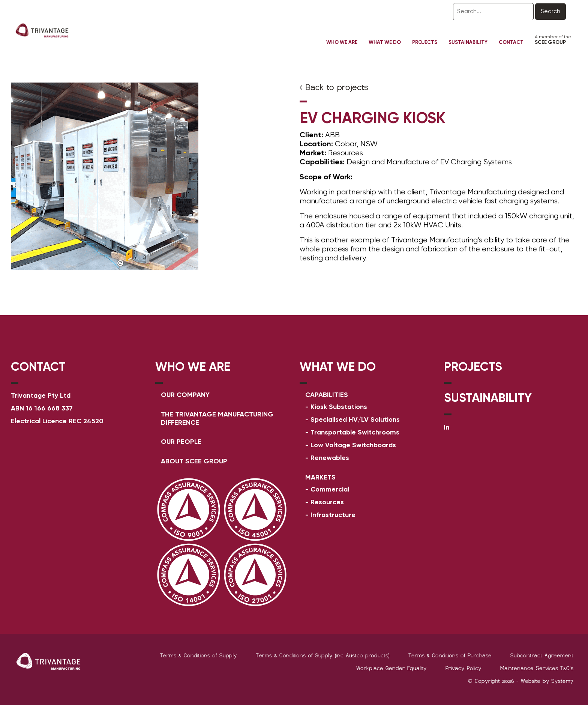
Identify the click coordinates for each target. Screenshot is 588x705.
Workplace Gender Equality (391, 668)
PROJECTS (473, 367)
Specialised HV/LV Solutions (355, 420)
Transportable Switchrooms (355, 433)
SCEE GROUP (550, 43)
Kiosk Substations (339, 407)
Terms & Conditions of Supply (199, 655)
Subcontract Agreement (542, 655)
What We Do (385, 43)
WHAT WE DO (338, 367)
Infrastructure (333, 515)
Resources (327, 502)
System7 (562, 681)
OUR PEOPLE (181, 442)
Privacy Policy (463, 668)
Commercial (330, 490)
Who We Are (342, 43)
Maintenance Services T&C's (537, 668)
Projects (425, 43)
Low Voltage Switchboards (353, 445)
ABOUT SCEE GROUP (194, 461)
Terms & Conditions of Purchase (450, 655)
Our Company (185, 395)
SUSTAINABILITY (488, 398)
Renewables (330, 458)
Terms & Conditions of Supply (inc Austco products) (323, 655)
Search (550, 12)
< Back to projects (334, 87)
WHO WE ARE (193, 367)
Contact (511, 43)
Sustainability (468, 43)
